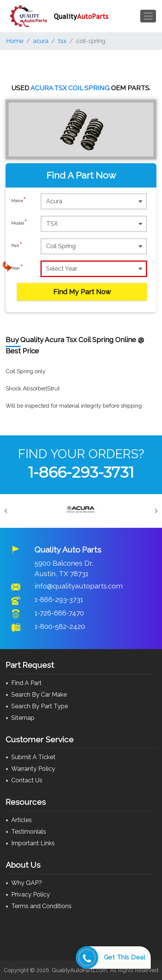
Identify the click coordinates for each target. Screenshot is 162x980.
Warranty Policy (33, 769)
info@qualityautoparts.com (79, 586)
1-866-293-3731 (81, 472)
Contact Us (27, 780)
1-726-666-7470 (59, 613)
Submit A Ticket (33, 757)
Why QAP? (27, 883)
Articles (22, 820)
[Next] (156, 511)
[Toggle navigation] (148, 16)
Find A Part (26, 683)
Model (19, 223)
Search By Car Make (39, 695)
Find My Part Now (82, 292)
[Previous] (6, 511)
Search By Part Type (40, 706)
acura (41, 41)
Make (19, 201)
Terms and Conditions (41, 906)
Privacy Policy (31, 894)
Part (17, 246)
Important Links (33, 843)
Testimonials (29, 832)
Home (15, 41)
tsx (62, 41)
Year (17, 268)
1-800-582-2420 (60, 626)
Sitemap (23, 718)
